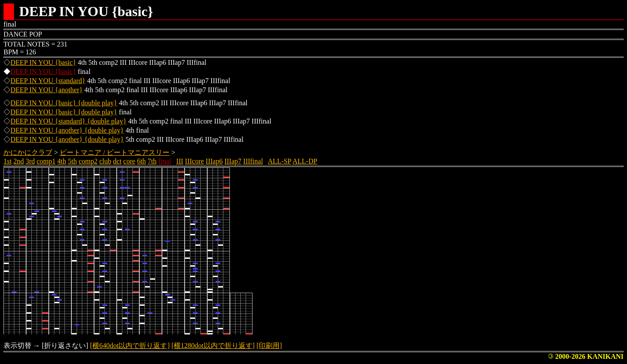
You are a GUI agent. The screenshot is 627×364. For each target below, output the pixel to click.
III (180, 161)
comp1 (46, 161)
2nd (19, 161)
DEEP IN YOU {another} (47, 90)
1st (8, 161)
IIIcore (195, 161)
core (129, 161)
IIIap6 (214, 161)
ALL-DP (305, 161)
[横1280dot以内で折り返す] (213, 346)
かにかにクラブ (28, 152)
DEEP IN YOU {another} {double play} (67, 130)
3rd (30, 161)
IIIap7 (233, 161)
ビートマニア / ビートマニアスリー (115, 152)
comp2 (88, 161)
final (165, 161)
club (105, 161)
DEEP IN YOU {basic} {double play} (64, 103)
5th (72, 161)
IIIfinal (253, 161)
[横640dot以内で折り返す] (130, 346)
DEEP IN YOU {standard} (48, 81)
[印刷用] (269, 346)
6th (142, 161)
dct (118, 161)
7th (152, 161)
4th (62, 161)
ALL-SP (280, 161)
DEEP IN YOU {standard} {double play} (68, 121)
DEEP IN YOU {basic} (43, 62)
